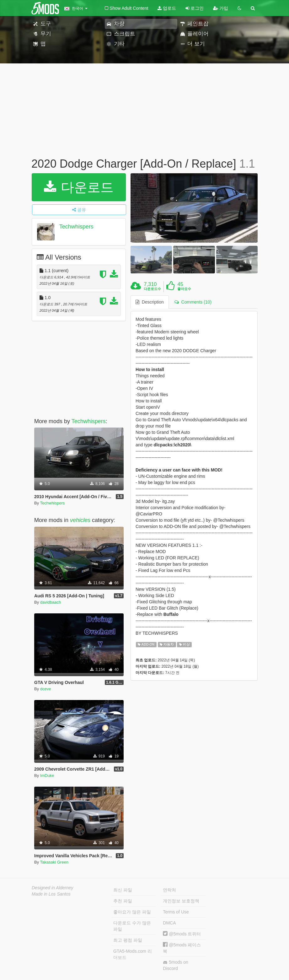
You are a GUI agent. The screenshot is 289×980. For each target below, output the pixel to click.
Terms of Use (176, 912)
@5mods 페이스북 (182, 948)
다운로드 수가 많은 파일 (132, 926)
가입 (221, 8)
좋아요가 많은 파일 (132, 912)
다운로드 (79, 187)
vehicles (80, 520)
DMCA (169, 923)
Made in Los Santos (51, 894)
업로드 (167, 8)
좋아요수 (184, 289)
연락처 (169, 890)
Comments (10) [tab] (193, 302)
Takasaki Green (54, 862)
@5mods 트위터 (182, 934)
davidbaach (51, 602)
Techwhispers (76, 227)
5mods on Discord (175, 965)
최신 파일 (123, 890)
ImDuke (47, 775)
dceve (46, 689)
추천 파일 (123, 901)
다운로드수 (152, 289)
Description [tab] (150, 302)
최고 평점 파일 (128, 940)
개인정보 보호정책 (181, 901)
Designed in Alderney (53, 888)
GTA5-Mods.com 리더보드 (133, 954)
